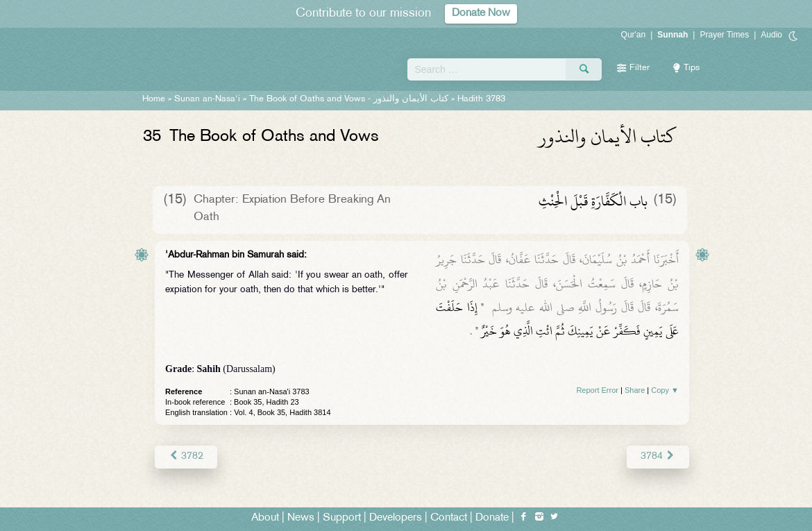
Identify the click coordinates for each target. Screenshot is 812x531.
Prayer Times (724, 35)
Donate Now (481, 14)
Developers (396, 518)
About (265, 518)
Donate (492, 518)
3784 (658, 456)
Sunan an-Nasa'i (207, 99)
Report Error (597, 390)
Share (635, 390)
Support (342, 518)
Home (154, 99)
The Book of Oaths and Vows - (349, 99)
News (301, 518)
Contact (449, 518)
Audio (771, 35)
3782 (186, 456)
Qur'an (634, 35)
